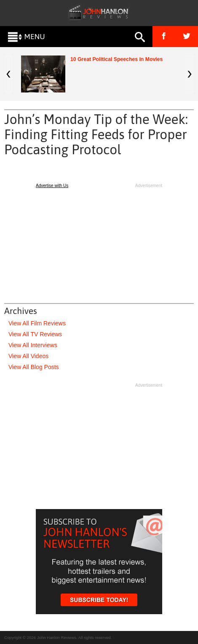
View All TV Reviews (35, 334)
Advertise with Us (52, 186)
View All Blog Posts (34, 367)
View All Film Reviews (37, 323)
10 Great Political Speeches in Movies (116, 59)
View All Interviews (33, 345)
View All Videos (28, 356)
